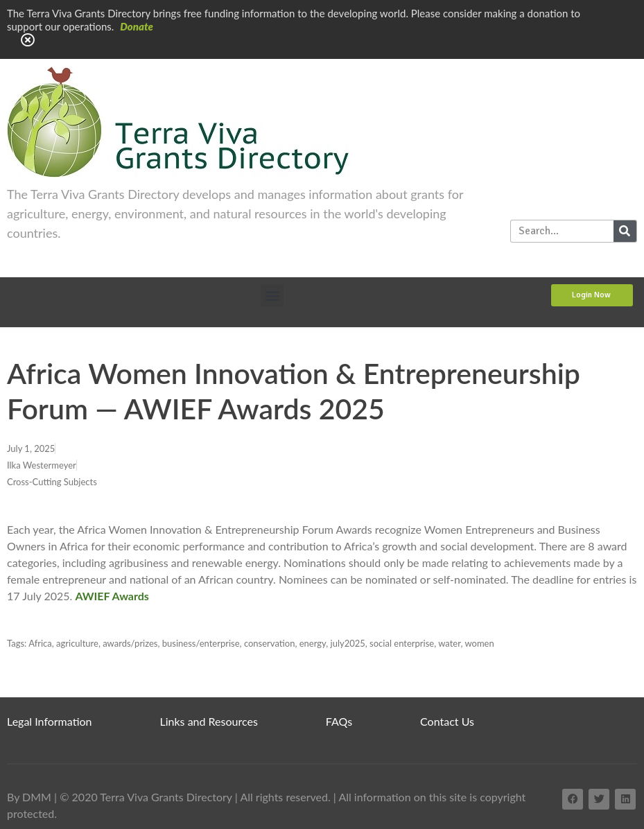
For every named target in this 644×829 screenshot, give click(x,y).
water (449, 643)
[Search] (625, 231)
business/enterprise (201, 643)
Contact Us (447, 721)
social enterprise (402, 643)
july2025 (348, 643)
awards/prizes (130, 643)
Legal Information (50, 721)
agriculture (77, 643)
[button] (272, 296)
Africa (40, 643)
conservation (270, 643)
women (479, 643)
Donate (137, 26)
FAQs (339, 721)
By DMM (29, 797)
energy (313, 643)
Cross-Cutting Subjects (52, 482)
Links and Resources (209, 721)
